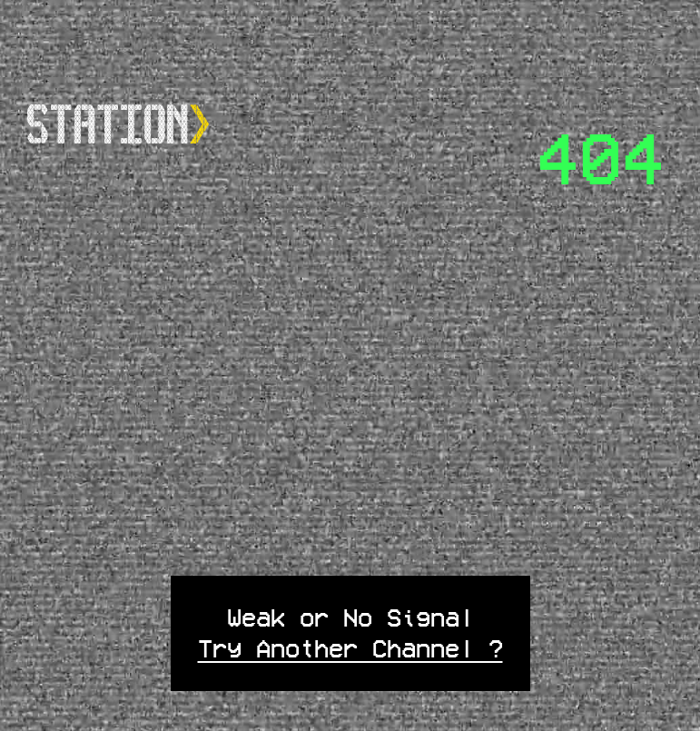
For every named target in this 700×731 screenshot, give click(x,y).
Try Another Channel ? (350, 648)
